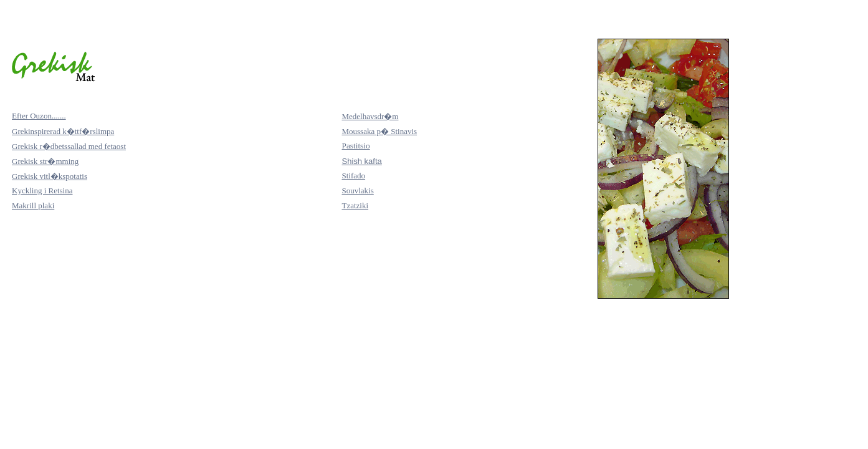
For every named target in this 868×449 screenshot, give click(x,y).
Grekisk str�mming (45, 161)
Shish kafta (361, 161)
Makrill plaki (33, 205)
